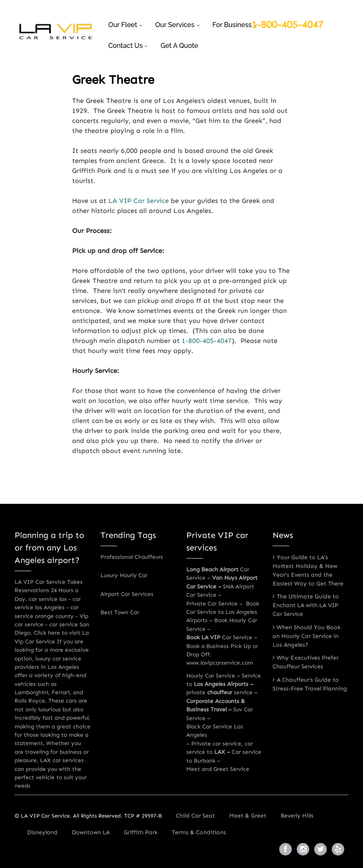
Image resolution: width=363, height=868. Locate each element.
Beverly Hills (297, 816)
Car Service (219, 637)
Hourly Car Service (211, 676)
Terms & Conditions (199, 832)
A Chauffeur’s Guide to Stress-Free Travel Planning (310, 684)
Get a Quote (179, 46)
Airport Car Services (127, 594)
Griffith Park (141, 832)
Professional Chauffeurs (132, 557)
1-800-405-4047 (287, 24)
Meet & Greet (248, 816)
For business (232, 25)
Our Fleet (123, 25)
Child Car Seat (195, 816)
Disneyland (42, 832)
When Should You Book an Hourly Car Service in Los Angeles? (307, 636)
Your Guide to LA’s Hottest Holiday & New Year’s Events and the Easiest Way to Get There (308, 570)
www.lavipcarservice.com (220, 663)
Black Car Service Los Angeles (215, 731)
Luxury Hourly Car (124, 575)
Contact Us (126, 46)
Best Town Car (120, 612)
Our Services (175, 25)
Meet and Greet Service (218, 769)
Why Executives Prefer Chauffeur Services (305, 662)
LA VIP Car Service (139, 201)
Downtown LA (91, 832)
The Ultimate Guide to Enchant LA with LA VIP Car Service (306, 605)
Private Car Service (212, 604)
